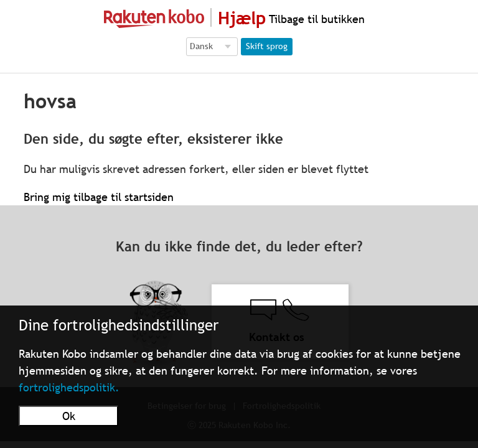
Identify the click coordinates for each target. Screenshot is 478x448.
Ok (69, 416)
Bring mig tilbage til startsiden (99, 197)
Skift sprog (267, 46)
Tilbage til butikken (315, 19)
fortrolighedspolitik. (69, 387)
